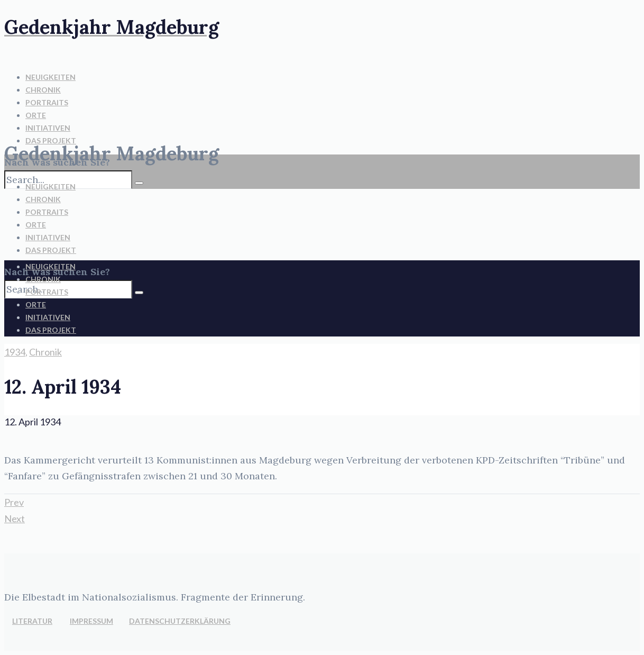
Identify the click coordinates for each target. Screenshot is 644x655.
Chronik (45, 352)
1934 (15, 352)
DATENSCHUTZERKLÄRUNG (180, 621)
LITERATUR (32, 621)
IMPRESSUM (91, 621)
